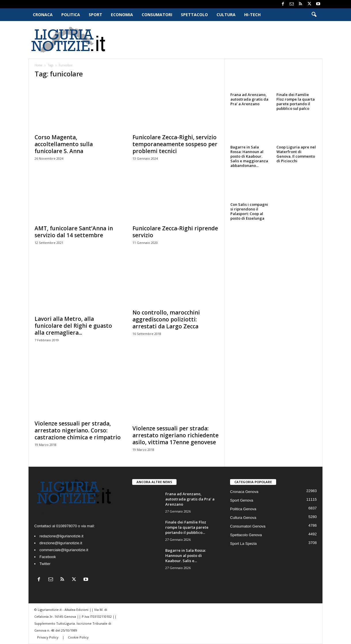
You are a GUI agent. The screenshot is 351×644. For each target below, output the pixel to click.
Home (38, 65)
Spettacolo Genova (246, 535)
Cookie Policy (78, 637)
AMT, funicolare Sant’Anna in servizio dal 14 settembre (74, 232)
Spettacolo (194, 15)
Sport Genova (242, 500)
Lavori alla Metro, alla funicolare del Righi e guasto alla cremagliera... (73, 326)
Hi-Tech (252, 15)
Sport (95, 15)
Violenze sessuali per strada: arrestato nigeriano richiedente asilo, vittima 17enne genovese (175, 435)
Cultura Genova (243, 518)
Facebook (48, 557)
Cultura (226, 15)
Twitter (45, 564)
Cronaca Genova (244, 492)
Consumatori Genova (248, 526)
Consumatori (157, 15)
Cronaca (43, 15)
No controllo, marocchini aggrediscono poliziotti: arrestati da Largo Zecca (166, 319)
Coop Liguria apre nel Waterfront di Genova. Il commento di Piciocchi (296, 154)
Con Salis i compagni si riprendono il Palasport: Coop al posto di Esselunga (249, 211)
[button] (314, 15)
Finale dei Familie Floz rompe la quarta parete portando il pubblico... (187, 527)
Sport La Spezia (243, 544)
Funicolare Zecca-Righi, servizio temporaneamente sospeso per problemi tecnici (175, 144)
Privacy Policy (48, 637)
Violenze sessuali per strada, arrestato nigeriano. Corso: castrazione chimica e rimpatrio (78, 430)
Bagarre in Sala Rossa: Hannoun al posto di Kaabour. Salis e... (186, 556)
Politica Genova (243, 509)
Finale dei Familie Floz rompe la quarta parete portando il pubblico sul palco (296, 101)
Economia (122, 15)
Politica (71, 15)
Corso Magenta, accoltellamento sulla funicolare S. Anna (64, 144)
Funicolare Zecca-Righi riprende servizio (175, 232)
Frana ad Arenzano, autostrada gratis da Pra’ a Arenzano (249, 99)
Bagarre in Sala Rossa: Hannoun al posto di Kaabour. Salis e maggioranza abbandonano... (249, 156)
